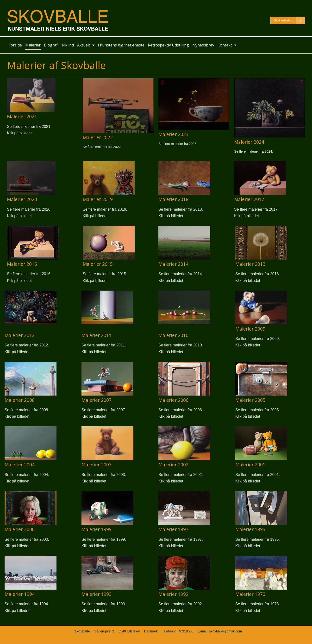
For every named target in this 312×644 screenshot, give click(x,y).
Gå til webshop (289, 21)
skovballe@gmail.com (225, 631)
